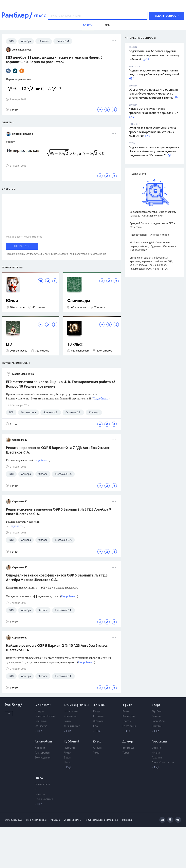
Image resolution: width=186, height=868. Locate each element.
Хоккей (156, 716)
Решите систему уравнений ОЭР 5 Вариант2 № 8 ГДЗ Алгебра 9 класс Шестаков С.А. (59, 512)
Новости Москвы (45, 716)
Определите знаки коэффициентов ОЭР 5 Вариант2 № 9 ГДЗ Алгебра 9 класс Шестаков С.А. (57, 578)
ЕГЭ (9, 344)
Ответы (98, 748)
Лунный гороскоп (163, 763)
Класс (97, 742)
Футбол (157, 711)
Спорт (156, 705)
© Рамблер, (11, 820)
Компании (70, 716)
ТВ (36, 789)
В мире (39, 711)
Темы (96, 753)
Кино (126, 711)
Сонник (156, 748)
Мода (97, 711)
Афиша (127, 705)
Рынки (68, 721)
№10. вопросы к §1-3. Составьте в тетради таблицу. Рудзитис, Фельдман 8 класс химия (153, 246)
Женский (99, 705)
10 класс (75, 344)
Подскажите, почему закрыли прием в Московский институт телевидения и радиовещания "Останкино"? (154, 151)
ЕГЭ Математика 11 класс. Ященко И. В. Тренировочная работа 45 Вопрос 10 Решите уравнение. (61, 384)
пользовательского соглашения (88, 254)
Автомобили (43, 742)
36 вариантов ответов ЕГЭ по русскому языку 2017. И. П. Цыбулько (153, 214)
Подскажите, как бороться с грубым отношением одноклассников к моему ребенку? (154, 55)
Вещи (67, 758)
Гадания (157, 758)
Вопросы (128, 748)
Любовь (98, 721)
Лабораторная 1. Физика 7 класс (149, 235)
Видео (39, 778)
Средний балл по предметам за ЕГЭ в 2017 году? (152, 225)
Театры (127, 721)
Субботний (72, 742)
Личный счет (72, 726)
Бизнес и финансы (76, 705)
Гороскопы (159, 742)
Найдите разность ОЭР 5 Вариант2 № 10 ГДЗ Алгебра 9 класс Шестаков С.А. (57, 648)
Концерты (129, 716)
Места (68, 763)
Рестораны (129, 726)
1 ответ (12, 110)
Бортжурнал (43, 758)
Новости (40, 748)
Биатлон (157, 726)
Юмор (12, 301)
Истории (69, 748)
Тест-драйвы (42, 753)
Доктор (128, 742)
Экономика (71, 711)
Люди (68, 753)
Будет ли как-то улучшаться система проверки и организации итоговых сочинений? (152, 132)
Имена (156, 753)
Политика (41, 721)
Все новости (43, 705)
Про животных (44, 799)
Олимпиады (79, 301)
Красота (98, 716)
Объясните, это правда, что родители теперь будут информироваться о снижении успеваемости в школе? (153, 94)
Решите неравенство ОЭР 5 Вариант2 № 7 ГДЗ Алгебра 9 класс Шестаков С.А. (58, 450)
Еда (95, 726)
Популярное (42, 784)
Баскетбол (158, 721)
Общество (41, 726)
